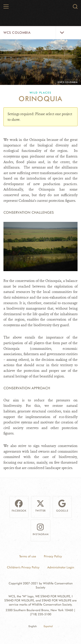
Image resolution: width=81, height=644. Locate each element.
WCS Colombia (17, 33)
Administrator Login (61, 567)
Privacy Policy (53, 556)
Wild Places (40, 93)
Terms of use (28, 556)
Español (48, 626)
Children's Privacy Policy (23, 567)
